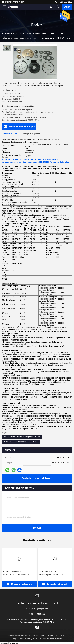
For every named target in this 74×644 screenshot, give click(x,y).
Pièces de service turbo (36, 34)
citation (67, 7)
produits (19, 34)
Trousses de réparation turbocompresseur (21, 442)
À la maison (7, 34)
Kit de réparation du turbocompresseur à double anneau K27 (16, 573)
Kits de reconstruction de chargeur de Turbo (22, 437)
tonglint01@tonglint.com (13, 2)
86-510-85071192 (63, 2)
